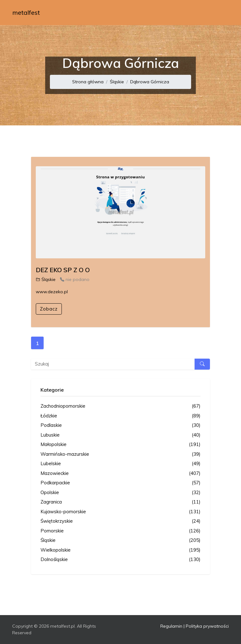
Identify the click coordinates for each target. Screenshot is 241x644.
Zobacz (49, 309)
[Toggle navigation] (220, 13)
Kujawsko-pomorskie (120, 512)
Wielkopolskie (120, 550)
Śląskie (117, 82)
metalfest (26, 12)
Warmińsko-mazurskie (120, 454)
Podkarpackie (120, 483)
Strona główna (88, 82)
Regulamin (171, 626)
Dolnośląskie (120, 560)
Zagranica (120, 502)
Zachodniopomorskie (120, 406)
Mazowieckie (120, 473)
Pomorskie (120, 531)
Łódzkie (120, 416)
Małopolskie (120, 445)
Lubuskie (120, 435)
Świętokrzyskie (120, 521)
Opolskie (120, 493)
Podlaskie (120, 425)
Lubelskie (120, 464)
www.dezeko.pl (52, 292)
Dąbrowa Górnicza (150, 82)
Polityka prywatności (207, 626)
